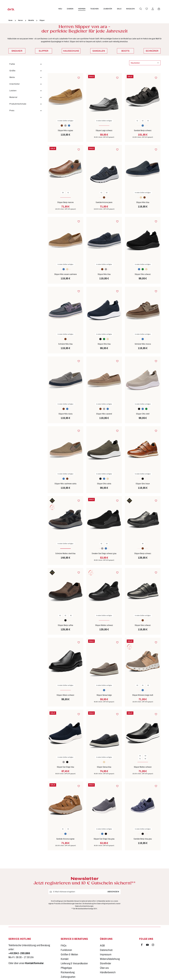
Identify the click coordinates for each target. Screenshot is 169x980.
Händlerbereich (108, 972)
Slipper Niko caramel (104, 414)
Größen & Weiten (69, 955)
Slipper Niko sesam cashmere (66, 274)
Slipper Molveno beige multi (143, 695)
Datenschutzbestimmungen (84, 906)
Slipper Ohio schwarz (143, 274)
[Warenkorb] (158, 9)
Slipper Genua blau (104, 767)
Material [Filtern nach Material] (26, 97)
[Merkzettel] (146, 9)
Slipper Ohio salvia (104, 484)
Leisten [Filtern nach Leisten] (26, 91)
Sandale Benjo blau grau (143, 839)
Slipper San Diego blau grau (104, 839)
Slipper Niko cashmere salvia (65, 484)
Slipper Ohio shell (143, 414)
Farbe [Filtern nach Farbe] (26, 64)
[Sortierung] (145, 63)
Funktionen (66, 950)
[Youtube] (148, 945)
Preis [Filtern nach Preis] (26, 111)
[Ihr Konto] (152, 9)
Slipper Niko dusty (65, 414)
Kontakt (65, 959)
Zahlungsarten (68, 977)
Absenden (113, 892)
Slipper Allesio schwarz (65, 695)
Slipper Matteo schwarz (104, 625)
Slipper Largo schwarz (104, 130)
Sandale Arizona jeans (104, 202)
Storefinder (106, 963)
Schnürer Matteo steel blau (65, 553)
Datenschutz (106, 950)
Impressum (106, 955)
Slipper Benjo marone (65, 202)
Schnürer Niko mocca (143, 344)
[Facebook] (142, 945)
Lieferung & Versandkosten (74, 963)
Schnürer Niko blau (65, 344)
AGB (102, 946)
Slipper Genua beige (104, 695)
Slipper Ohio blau (104, 344)
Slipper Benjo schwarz (143, 553)
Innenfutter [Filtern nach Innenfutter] (26, 84)
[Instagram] (153, 945)
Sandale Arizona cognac (65, 839)
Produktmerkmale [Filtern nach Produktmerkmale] (26, 104)
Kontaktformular (34, 963)
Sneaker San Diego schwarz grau (104, 553)
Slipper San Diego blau (65, 767)
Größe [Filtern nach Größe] (26, 71)
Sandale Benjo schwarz (143, 130)
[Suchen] (140, 9)
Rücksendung (68, 972)
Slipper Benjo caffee (65, 625)
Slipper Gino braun (143, 484)
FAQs (64, 946)
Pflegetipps (66, 968)
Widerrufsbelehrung (110, 959)
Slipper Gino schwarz (143, 625)
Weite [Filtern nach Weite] (26, 77)
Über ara (104, 968)
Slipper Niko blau (143, 202)
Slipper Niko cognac (65, 130)
